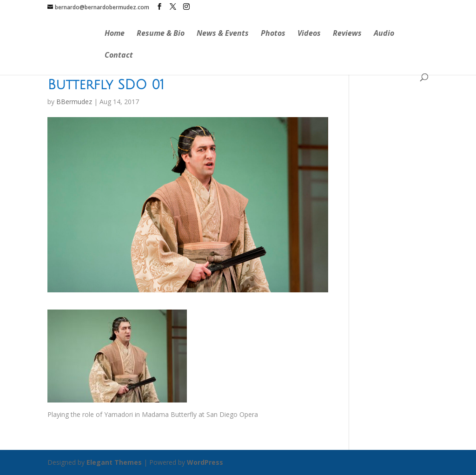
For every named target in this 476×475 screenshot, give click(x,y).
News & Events (223, 34)
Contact (119, 56)
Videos (309, 34)
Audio (384, 34)
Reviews (347, 34)
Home (115, 34)
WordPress (205, 462)
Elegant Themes (114, 462)
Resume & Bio (161, 34)
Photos (273, 34)
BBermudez (74, 102)
